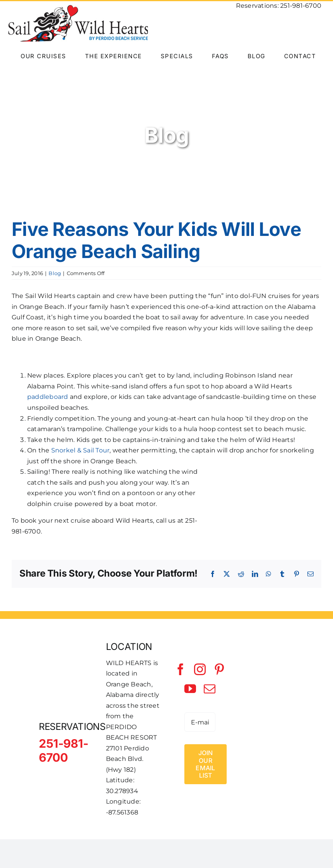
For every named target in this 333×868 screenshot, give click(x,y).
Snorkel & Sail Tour (81, 450)
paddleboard (48, 397)
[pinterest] (219, 669)
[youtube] (190, 689)
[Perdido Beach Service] (267, 715)
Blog (55, 273)
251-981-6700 (301, 6)
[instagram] (200, 669)
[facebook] (180, 669)
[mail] (210, 689)
